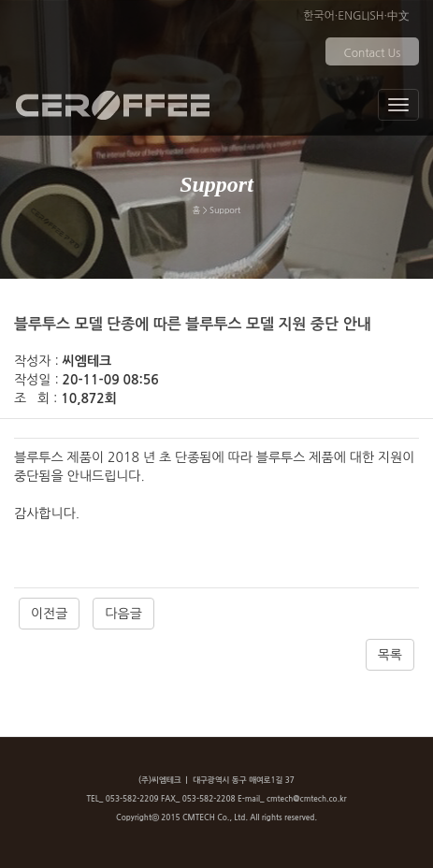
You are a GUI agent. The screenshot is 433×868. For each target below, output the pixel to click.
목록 (390, 655)
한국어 (319, 16)
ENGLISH (361, 16)
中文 (398, 16)
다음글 (123, 614)
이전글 (49, 614)
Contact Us (373, 53)
